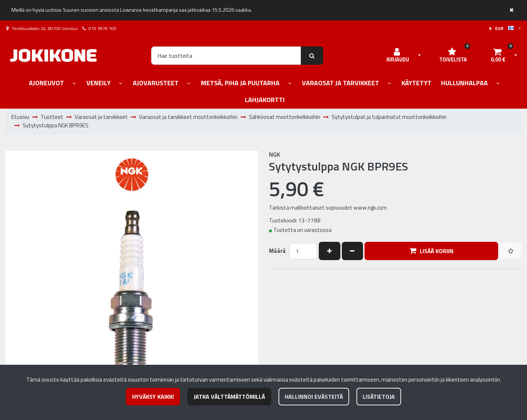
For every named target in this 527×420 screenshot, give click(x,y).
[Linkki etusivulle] (53, 55)
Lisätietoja (379, 397)
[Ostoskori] (498, 56)
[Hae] (226, 56)
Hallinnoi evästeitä (314, 397)
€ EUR (501, 28)
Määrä (277, 251)
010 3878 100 (102, 28)
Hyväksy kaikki (153, 397)
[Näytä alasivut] (74, 84)
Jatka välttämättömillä (229, 397)
